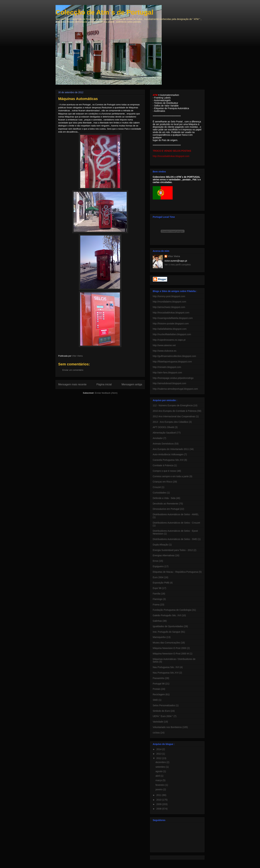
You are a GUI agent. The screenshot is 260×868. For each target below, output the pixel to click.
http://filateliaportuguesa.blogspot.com (172, 362)
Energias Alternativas (164, 555)
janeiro (159, 789)
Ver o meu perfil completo (178, 265)
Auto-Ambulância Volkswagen (168, 454)
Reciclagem (159, 694)
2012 (159, 758)
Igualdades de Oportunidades (168, 626)
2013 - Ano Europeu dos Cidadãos (170, 422)
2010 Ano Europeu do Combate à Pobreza (175, 411)
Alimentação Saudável (164, 433)
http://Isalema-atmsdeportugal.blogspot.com (175, 389)
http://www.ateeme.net (164, 345)
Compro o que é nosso (164, 471)
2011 (159, 795)
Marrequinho (159, 637)
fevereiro (160, 785)
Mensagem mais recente (72, 384)
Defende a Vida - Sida (164, 498)
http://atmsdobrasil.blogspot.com (169, 383)
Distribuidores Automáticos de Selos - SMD (175, 539)
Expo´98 (157, 588)
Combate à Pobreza (163, 465)
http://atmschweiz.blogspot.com (169, 307)
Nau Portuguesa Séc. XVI (166, 667)
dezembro (161, 762)
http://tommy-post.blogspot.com (169, 296)
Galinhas (157, 621)
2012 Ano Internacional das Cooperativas (174, 416)
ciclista (156, 733)
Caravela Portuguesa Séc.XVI (168, 460)
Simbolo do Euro (161, 711)
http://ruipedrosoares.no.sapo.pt (169, 340)
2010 (159, 800)
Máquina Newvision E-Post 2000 (169, 648)
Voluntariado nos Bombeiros (167, 727)
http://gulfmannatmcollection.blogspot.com (174, 356)
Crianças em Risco (162, 482)
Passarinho (159, 678)
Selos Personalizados (164, 705)
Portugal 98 (159, 684)
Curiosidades (160, 493)
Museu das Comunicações (166, 643)
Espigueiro (158, 566)
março (159, 780)
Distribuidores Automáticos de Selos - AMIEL (176, 514)
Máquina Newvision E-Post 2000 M (171, 654)
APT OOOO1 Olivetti (163, 427)
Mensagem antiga (132, 384)
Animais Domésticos (163, 444)
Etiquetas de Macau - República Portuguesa (175, 572)
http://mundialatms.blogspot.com (169, 302)
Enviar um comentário (73, 370)
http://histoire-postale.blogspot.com (171, 324)
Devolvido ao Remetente (165, 504)
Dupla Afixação (160, 545)
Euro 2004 (158, 577)
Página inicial (104, 384)
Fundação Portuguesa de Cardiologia (172, 610)
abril (158, 776)
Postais (157, 689)
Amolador (158, 438)
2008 (159, 809)
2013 (159, 754)
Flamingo (158, 599)
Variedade (158, 722)
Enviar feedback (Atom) (106, 393)
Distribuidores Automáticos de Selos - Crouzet (176, 523)
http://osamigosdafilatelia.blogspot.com (173, 318)
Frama (156, 605)
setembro (161, 767)
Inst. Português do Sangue (166, 632)
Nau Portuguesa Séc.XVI (166, 673)
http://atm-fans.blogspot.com (167, 373)
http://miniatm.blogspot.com (167, 367)
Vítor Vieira (174, 256)
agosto (159, 771)
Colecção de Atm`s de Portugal (104, 12)
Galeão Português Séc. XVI (167, 615)
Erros (155, 561)
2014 (159, 749)
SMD (155, 700)
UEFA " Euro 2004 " (163, 716)
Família (157, 594)
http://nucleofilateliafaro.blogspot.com (172, 334)
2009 (159, 804)
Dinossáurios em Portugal (166, 509)
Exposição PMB (161, 583)
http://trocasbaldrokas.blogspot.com (171, 313)
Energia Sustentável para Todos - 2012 (173, 550)
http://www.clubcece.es (164, 351)
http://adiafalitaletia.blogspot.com (170, 329)
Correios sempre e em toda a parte (171, 476)
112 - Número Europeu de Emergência (173, 405)
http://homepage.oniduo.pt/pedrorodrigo (173, 378)
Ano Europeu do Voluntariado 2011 (171, 449)
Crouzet (157, 487)
